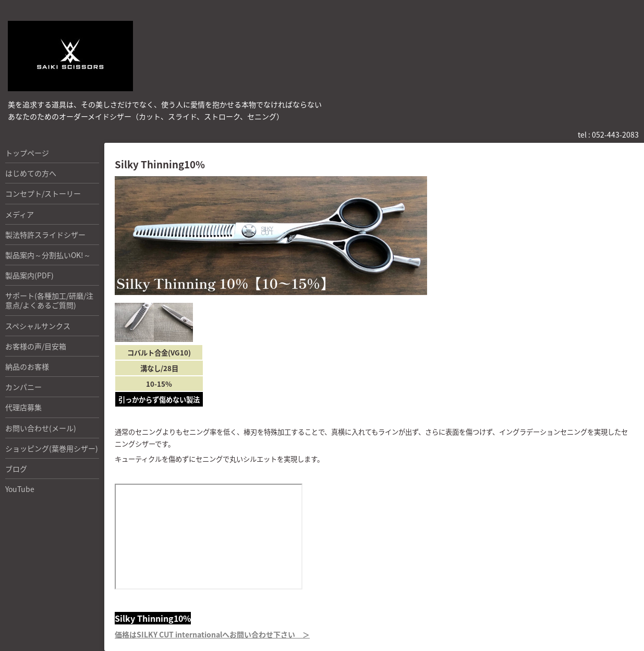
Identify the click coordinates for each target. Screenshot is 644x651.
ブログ (16, 469)
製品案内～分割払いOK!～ (48, 255)
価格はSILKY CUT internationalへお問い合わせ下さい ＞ (212, 634)
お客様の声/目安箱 (36, 346)
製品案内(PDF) (29, 275)
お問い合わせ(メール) (41, 428)
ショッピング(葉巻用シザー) (52, 448)
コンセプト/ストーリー (43, 193)
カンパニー (23, 387)
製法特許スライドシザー (45, 235)
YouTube (20, 489)
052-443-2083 (615, 134)
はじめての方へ (31, 173)
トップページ (27, 153)
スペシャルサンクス (38, 326)
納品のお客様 (27, 366)
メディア (20, 214)
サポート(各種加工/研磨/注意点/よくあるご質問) (49, 300)
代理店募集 (23, 407)
